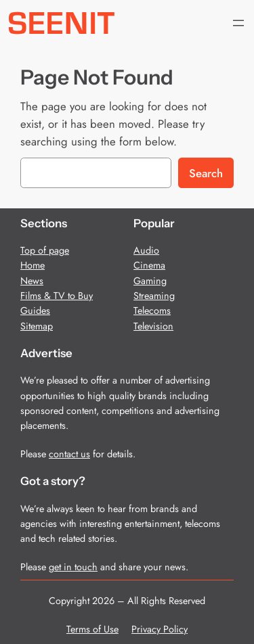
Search (206, 173)
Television (153, 326)
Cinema (149, 265)
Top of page (45, 250)
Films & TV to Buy (57, 296)
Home (33, 265)
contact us (69, 454)
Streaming (154, 296)
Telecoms (152, 310)
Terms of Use (92, 629)
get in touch (73, 567)
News (32, 281)
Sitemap (37, 326)
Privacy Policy (160, 629)
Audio (146, 250)
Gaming (150, 281)
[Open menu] (238, 23)
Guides (35, 310)
